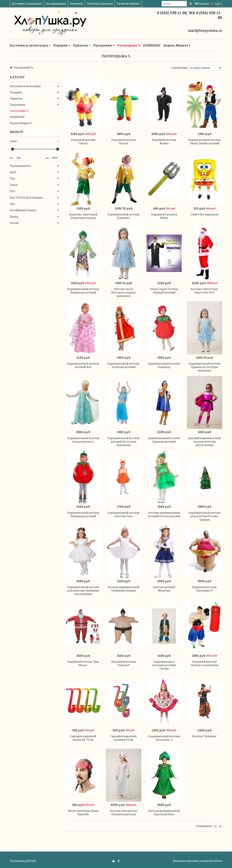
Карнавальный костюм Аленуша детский (124, 365)
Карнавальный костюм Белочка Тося (124, 514)
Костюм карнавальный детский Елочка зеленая (164, 514)
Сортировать (180, 68)
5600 (55, 158)
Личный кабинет (128, 4)
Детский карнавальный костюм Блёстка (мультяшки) (204, 442)
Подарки (62, 45)
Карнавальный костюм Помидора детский (83, 514)
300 (19, 158)
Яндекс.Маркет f (177, 45)
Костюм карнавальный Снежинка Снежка (124, 589)
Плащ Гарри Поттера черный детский (164, 291)
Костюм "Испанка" (204, 736)
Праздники (104, 45)
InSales (217, 861)
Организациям (56, 4)
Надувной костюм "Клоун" (124, 142)
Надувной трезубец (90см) (164, 216)
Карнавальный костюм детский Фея (83, 365)
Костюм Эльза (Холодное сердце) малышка (124, 292)
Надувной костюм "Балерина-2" (204, 589)
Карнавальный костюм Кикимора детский (83, 291)
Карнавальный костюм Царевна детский (164, 440)
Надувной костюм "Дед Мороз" (83, 663)
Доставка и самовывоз (27, 4)
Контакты (76, 4)
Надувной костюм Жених (164, 142)
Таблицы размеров (100, 4)
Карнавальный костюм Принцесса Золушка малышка (204, 367)
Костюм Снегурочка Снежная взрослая (124, 812)
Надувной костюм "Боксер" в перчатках (205, 663)
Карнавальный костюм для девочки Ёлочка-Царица (204, 516)
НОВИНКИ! (152, 45)
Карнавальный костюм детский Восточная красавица (124, 442)
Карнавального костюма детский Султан (164, 665)
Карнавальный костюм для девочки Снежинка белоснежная (83, 590)
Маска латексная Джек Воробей (83, 812)
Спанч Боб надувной (204, 214)
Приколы (82, 45)
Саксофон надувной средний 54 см (124, 738)
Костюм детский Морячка (164, 589)
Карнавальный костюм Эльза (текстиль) (83, 440)
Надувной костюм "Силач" (83, 142)
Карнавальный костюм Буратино (124, 216)
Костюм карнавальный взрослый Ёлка (164, 812)
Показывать (204, 826)
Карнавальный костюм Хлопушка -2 (164, 738)
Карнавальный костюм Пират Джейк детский (204, 142)
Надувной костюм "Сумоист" (124, 663)
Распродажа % (129, 45)
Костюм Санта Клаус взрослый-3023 (204, 291)
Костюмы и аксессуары (30, 45)
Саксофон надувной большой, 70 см (83, 738)
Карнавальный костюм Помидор (164, 365)
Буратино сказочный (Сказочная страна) (83, 216)
